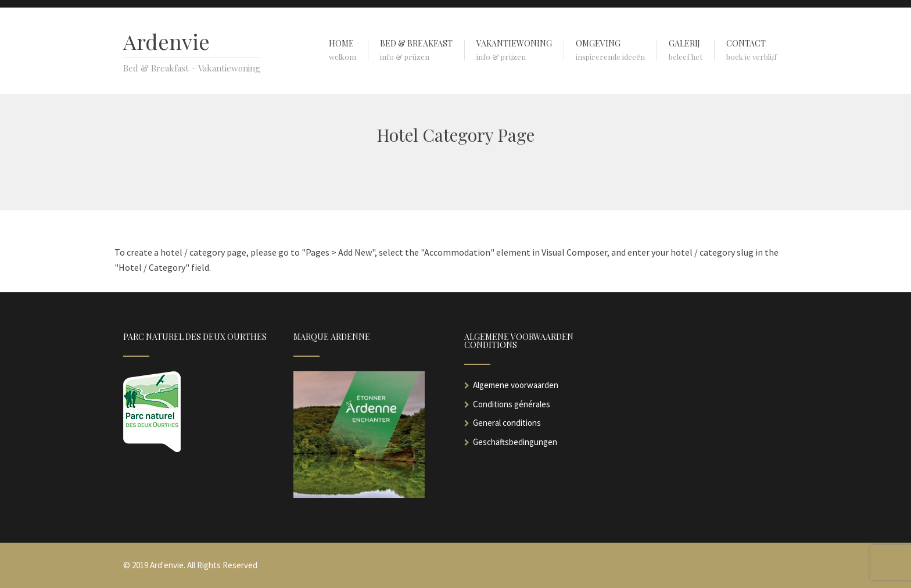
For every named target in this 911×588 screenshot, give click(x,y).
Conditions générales (512, 404)
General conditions (507, 423)
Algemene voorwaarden (516, 385)
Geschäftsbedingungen (515, 442)
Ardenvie (166, 41)
